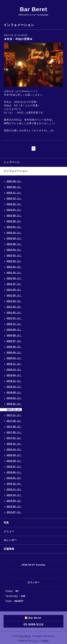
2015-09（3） (14, 501)
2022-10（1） (14, 233)
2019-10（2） (14, 370)
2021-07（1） (14, 284)
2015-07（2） (14, 512)
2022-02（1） (14, 261)
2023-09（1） (14, 216)
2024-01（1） (14, 210)
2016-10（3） (14, 449)
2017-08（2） (14, 427)
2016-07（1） (14, 467)
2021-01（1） (14, 318)
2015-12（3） (14, 484)
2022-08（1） (14, 244)
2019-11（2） (14, 364)
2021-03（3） (14, 307)
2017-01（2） (14, 438)
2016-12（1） (14, 444)
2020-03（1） (14, 358)
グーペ (36, 641)
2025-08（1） (14, 187)
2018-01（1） (14, 404)
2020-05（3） (14, 347)
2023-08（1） (14, 221)
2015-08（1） (14, 507)
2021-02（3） (14, 313)
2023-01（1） (14, 227)
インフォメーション (16, 171)
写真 (6, 523)
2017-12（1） (14, 410)
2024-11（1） (14, 193)
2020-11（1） (14, 324)
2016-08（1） (14, 461)
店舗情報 (9, 549)
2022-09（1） (14, 238)
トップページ (12, 162)
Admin (45, 641)
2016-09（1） (14, 455)
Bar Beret (33, 9)
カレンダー (10, 540)
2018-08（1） (14, 392)
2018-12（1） (14, 381)
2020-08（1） (14, 335)
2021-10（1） (14, 273)
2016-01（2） (14, 478)
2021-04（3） (14, 301)
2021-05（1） (14, 295)
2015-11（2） (14, 489)
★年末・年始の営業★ (18, 39)
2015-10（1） (14, 495)
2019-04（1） (14, 375)
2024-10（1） (14, 198)
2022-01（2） (14, 267)
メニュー (9, 531)
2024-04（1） (14, 204)
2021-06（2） (14, 290)
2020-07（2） (14, 341)
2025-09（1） (14, 181)
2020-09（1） (14, 330)
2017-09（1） (14, 421)
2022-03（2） (14, 255)
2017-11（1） (14, 415)
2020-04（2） (14, 352)
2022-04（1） (14, 250)
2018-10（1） (14, 387)
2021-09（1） (14, 278)
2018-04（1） (14, 398)
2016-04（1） (14, 472)
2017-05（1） (14, 432)
